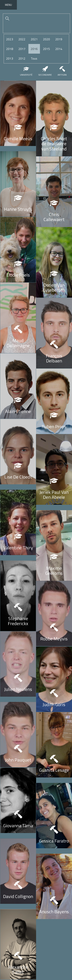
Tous (34, 58)
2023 (10, 39)
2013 (10, 58)
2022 (22, 39)
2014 (59, 49)
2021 (34, 39)
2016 (34, 49)
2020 (46, 39)
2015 (46, 49)
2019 (59, 39)
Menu (8, 5)
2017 (22, 49)
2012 (22, 58)
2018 (10, 49)
